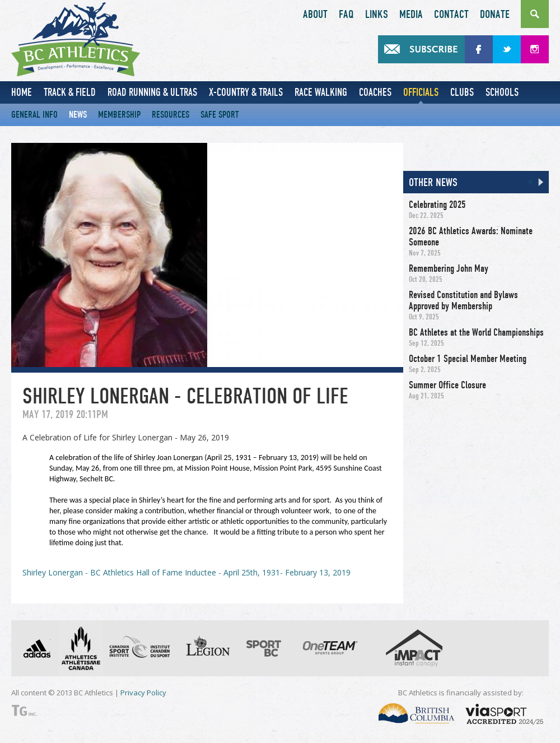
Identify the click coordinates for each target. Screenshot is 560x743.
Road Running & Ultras (152, 92)
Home (22, 92)
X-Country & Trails (246, 92)
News (78, 115)
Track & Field (70, 92)
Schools (502, 92)
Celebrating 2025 (437, 205)
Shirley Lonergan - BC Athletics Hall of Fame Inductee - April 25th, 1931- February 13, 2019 (186, 572)
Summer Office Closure (447, 385)
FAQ (346, 15)
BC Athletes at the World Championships (476, 332)
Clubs (462, 92)
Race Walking (321, 92)
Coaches (375, 92)
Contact (451, 15)
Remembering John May (449, 268)
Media (411, 15)
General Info (34, 115)
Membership (119, 115)
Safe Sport (220, 115)
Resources (171, 115)
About (315, 15)
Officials (421, 92)
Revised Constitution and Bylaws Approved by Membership (463, 300)
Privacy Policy (143, 693)
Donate (495, 15)
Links (377, 15)
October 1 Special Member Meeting (468, 359)
